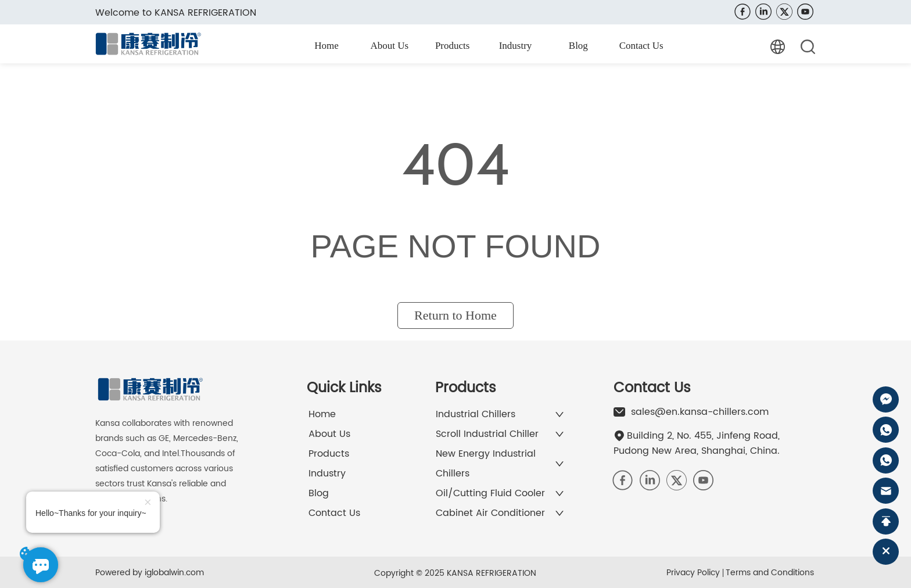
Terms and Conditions (770, 573)
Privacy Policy (693, 573)
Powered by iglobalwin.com (150, 573)
